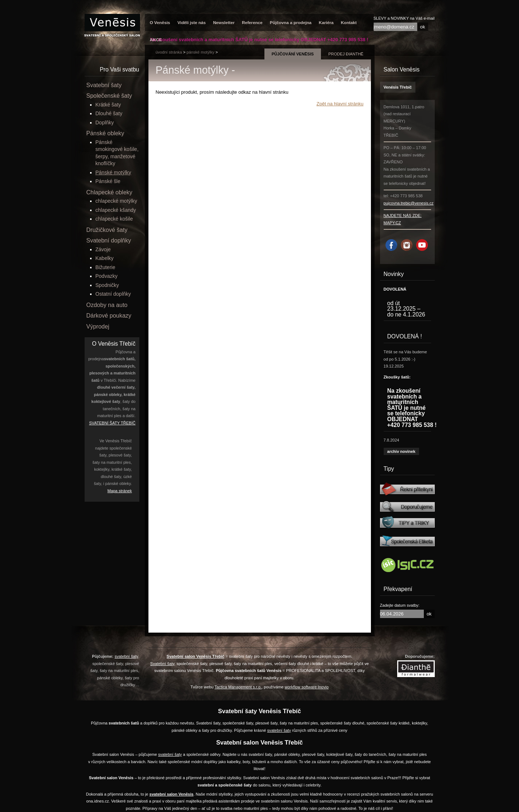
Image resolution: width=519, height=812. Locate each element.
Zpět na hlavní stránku (340, 104)
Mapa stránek (120, 491)
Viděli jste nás (191, 22)
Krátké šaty (108, 105)
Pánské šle (108, 181)
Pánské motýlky (201, 52)
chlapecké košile (114, 219)
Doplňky (105, 123)
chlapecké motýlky (116, 201)
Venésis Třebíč (398, 87)
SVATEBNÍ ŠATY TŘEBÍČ (112, 423)
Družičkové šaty (107, 230)
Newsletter (224, 22)
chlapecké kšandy (116, 210)
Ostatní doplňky (113, 294)
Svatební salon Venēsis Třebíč (195, 656)
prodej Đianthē (346, 54)
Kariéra (326, 22)
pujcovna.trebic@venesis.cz (409, 203)
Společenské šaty (109, 96)
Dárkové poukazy (109, 316)
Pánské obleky (105, 133)
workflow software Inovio (306, 687)
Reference (252, 22)
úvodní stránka (169, 52)
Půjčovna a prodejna (291, 22)
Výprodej (98, 327)
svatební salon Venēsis (172, 794)
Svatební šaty (104, 85)
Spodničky (107, 285)
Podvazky (107, 276)
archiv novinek (401, 451)
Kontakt (349, 22)
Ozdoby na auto (107, 305)
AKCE (156, 40)
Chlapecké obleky (109, 192)
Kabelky (105, 258)
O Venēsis (160, 22)
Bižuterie (105, 267)
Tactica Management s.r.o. (238, 687)
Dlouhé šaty (109, 113)
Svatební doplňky (109, 240)
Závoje (103, 249)
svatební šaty (126, 656)
